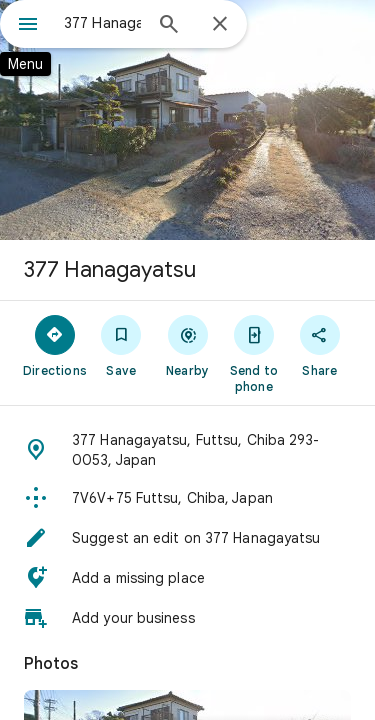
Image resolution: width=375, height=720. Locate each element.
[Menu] (28, 26)
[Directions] (55, 345)
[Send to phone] (254, 353)
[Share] (320, 345)
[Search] (169, 26)
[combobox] (102, 23)
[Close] (220, 25)
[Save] (121, 345)
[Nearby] (187, 345)
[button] (187, 450)
